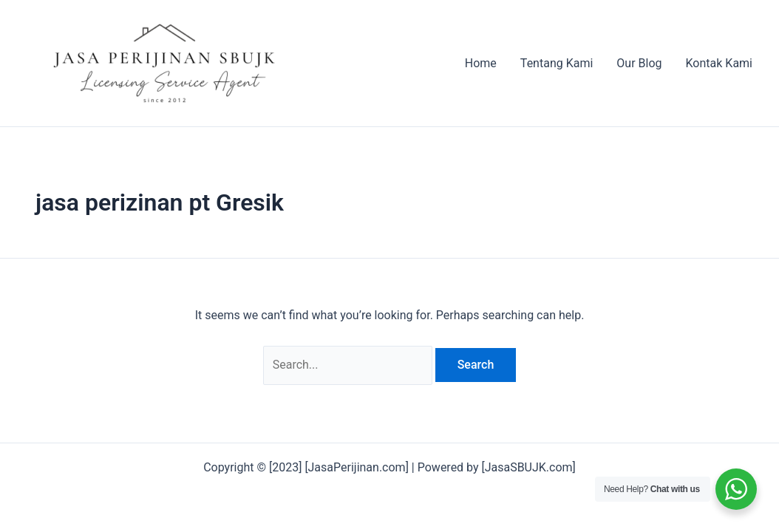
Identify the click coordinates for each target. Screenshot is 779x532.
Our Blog (639, 63)
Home (481, 63)
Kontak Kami (719, 63)
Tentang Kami (557, 63)
